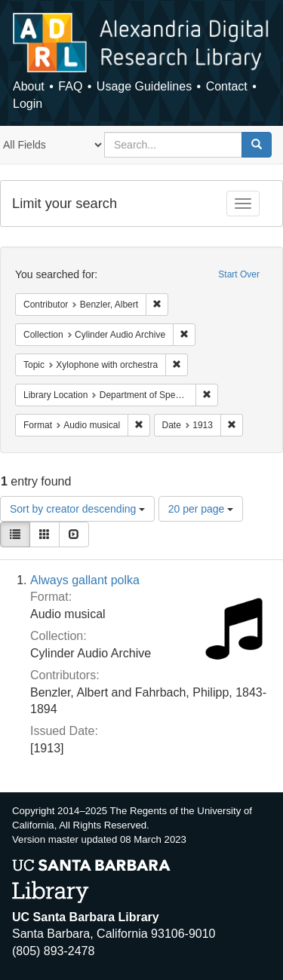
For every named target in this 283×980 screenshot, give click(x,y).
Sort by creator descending (77, 509)
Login (28, 104)
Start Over (239, 274)
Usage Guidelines (144, 86)
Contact (227, 86)
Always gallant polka (85, 580)
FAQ (70, 86)
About (29, 86)
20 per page (201, 509)
